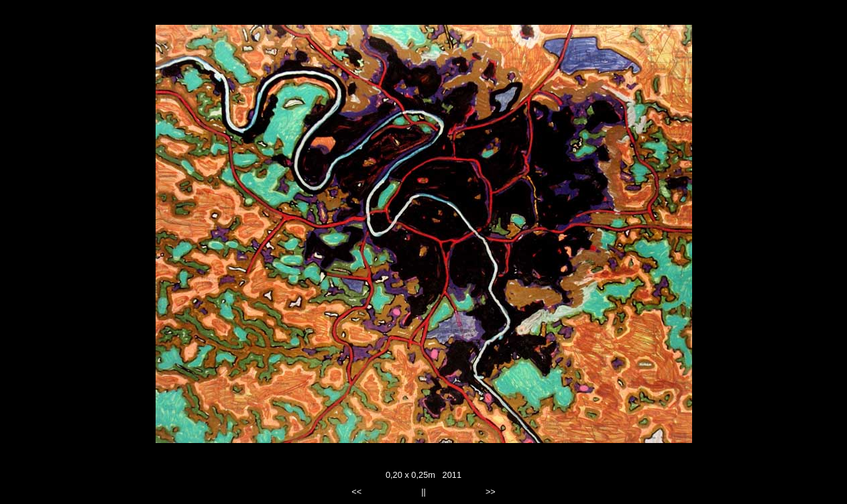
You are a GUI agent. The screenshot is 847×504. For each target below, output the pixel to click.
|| (424, 492)
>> (491, 492)
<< (356, 492)
